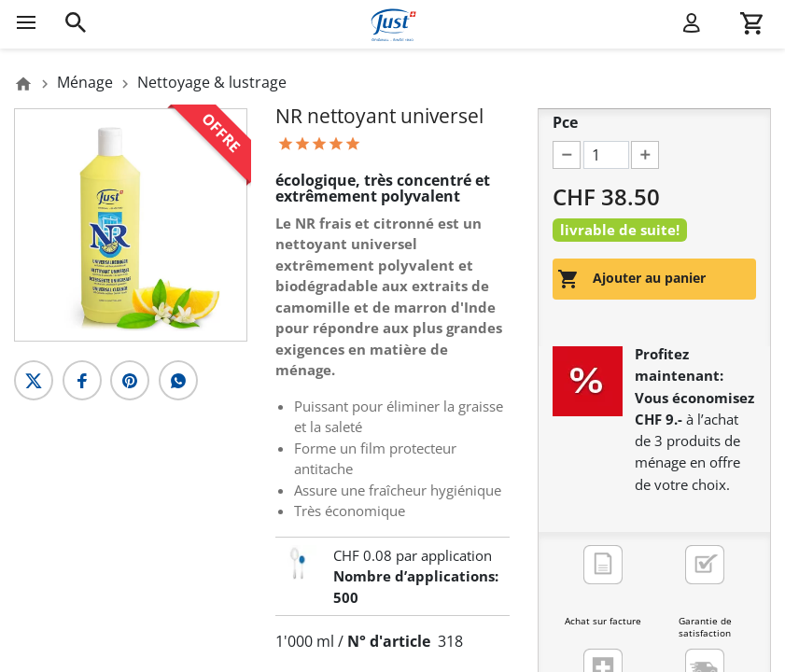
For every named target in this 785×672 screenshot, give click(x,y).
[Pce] (606, 155)
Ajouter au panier (631, 279)
